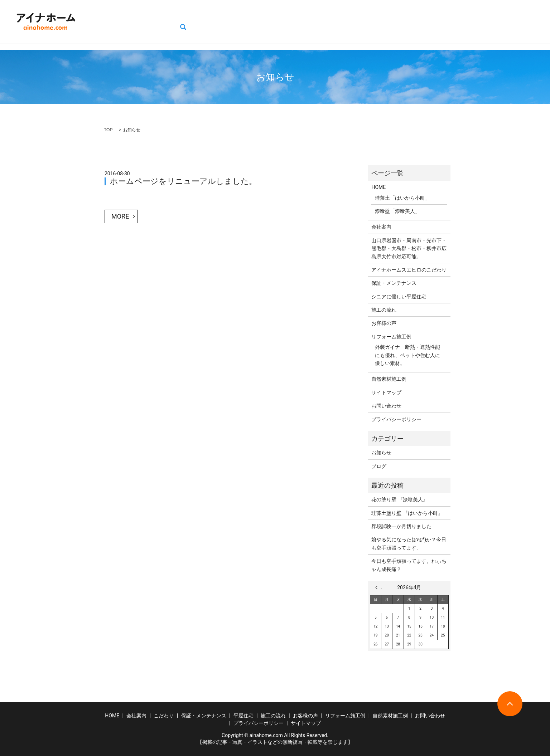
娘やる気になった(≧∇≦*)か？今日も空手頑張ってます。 (409, 543)
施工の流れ (287, 21)
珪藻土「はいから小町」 (402, 198)
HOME (102, 21)
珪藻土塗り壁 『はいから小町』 (407, 513)
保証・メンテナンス (207, 21)
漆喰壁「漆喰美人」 (397, 211)
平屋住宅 (252, 21)
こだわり (163, 21)
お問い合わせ (490, 21)
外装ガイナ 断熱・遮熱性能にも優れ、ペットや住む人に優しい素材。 (407, 355)
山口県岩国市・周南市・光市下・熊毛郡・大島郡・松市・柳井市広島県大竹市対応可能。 (409, 248)
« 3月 (378, 587)
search (522, 21)
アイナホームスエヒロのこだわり (409, 270)
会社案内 (131, 21)
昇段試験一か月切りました (401, 526)
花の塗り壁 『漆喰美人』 (399, 499)
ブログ (455, 21)
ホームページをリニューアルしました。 (183, 181)
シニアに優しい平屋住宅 (399, 297)
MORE (120, 216)
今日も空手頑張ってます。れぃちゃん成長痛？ (409, 565)
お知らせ (381, 453)
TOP (108, 130)
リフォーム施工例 (368, 21)
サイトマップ (386, 392)
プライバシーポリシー (396, 419)
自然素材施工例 (418, 21)
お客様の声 (324, 21)
